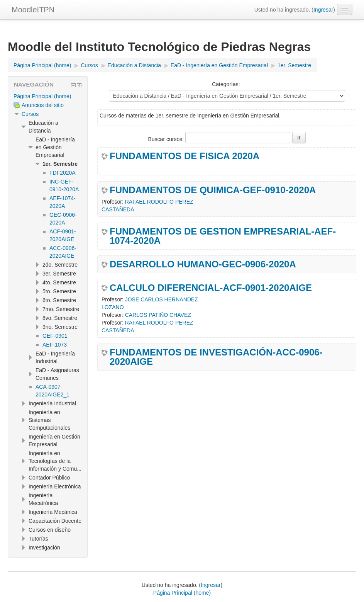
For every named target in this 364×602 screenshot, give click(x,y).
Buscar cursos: (166, 139)
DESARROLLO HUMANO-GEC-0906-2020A (203, 264)
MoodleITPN (33, 10)
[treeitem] (48, 96)
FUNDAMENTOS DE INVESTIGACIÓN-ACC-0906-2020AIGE (216, 357)
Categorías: (226, 84)
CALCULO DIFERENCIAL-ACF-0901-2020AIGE (211, 288)
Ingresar (323, 10)
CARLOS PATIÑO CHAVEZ (158, 315)
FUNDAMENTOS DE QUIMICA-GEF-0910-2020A (213, 190)
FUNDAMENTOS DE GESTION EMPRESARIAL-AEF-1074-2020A (223, 236)
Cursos (30, 114)
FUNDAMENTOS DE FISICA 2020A (185, 156)
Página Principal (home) (42, 96)
